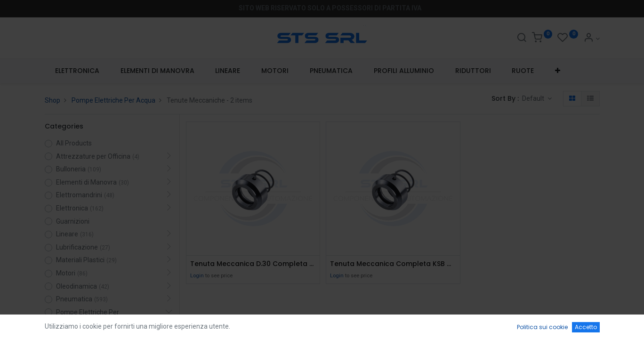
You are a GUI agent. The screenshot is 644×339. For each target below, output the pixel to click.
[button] (558, 71)
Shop (52, 100)
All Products (74, 143)
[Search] (522, 39)
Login (197, 276)
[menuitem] (77, 71)
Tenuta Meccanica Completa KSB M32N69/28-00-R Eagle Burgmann (393, 264)
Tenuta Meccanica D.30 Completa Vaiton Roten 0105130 (253, 264)
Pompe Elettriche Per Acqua (113, 100)
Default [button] (534, 98)
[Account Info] (592, 39)
